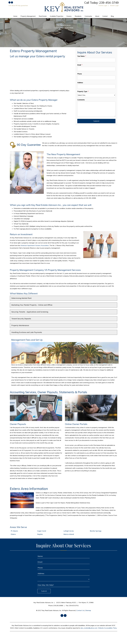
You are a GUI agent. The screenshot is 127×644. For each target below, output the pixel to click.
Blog (112, 16)
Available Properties (57, 16)
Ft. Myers (14, 531)
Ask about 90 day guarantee (18, 5)
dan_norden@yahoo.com (89, 628)
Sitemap (88, 610)
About (97, 16)
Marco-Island (69, 534)
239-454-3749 (109, 3)
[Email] (96, 69)
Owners (69, 16)
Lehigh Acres (69, 531)
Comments (81, 100)
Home (15, 16)
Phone (80, 74)
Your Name (81, 56)
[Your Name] (96, 60)
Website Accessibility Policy (107, 628)
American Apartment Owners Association (35, 245)
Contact (105, 16)
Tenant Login (114, 5)
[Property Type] (96, 95)
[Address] (96, 86)
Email (79, 65)
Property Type (82, 91)
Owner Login (103, 5)
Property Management (28, 16)
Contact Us (80, 610)
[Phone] (96, 78)
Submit (96, 121)
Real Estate (43, 16)
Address (80, 83)
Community (88, 16)
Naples (40, 534)
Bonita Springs (96, 531)
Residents (78, 16)
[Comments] (96, 109)
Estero (13, 534)
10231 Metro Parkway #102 (66, 602)
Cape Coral (42, 531)
